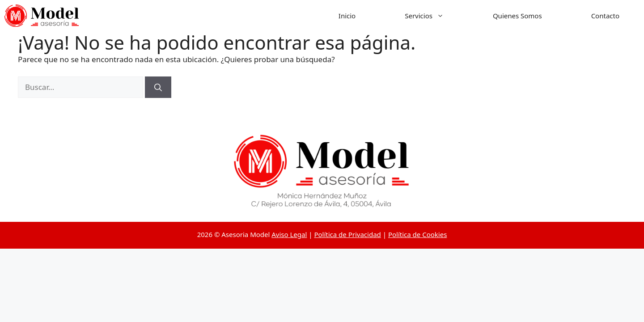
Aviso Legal (289, 234)
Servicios (436, 16)
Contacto (605, 16)
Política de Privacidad (347, 234)
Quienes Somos (517, 16)
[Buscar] (158, 87)
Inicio (347, 16)
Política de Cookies (417, 234)
